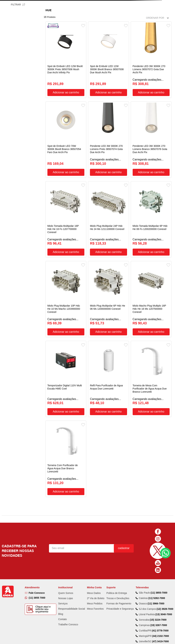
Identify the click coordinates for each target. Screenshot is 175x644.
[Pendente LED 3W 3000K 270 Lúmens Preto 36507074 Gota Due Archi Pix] (108, 135)
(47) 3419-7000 (161, 592)
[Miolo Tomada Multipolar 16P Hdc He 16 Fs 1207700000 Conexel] (66, 211)
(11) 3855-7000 (159, 543)
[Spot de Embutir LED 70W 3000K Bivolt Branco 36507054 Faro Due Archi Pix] (66, 135)
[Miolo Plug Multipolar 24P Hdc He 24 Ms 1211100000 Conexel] (108, 211)
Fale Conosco (37, 543)
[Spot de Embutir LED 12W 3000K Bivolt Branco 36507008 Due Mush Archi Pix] (108, 58)
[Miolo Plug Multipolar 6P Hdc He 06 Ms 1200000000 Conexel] (108, 288)
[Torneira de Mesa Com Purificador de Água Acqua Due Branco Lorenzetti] (151, 365)
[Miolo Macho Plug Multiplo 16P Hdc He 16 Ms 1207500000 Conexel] (151, 288)
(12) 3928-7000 (165, 560)
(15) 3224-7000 (158, 571)
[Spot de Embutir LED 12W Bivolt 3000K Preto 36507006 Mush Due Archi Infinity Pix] (66, 58)
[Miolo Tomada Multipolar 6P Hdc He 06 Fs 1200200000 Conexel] (151, 211)
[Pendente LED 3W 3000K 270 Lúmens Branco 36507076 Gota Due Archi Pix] (151, 135)
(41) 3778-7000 (160, 581)
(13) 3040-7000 (164, 565)
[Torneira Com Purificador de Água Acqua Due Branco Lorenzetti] (66, 441)
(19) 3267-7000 (159, 576)
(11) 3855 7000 (37, 548)
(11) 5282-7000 (157, 549)
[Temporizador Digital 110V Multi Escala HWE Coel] (66, 365)
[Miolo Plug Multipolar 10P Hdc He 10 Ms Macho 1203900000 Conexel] (66, 288)
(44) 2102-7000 (161, 587)
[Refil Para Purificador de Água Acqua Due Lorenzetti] (108, 365)
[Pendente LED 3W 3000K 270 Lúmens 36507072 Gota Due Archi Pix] (151, 58)
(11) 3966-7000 (156, 554)
